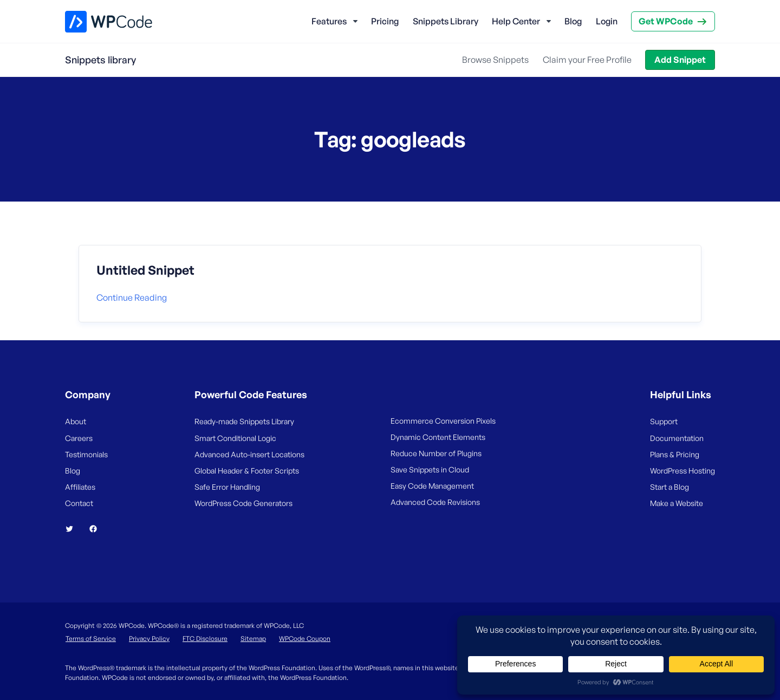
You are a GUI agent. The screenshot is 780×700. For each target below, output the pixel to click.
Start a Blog (669, 487)
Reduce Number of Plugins (436, 453)
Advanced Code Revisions (435, 502)
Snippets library (100, 60)
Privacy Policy (149, 639)
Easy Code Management (432, 486)
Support (664, 421)
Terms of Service (91, 639)
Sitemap (253, 639)
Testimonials (86, 454)
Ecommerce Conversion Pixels (443, 421)
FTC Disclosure (205, 639)
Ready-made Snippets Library (244, 421)
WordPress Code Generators (243, 503)
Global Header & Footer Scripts (247, 471)
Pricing (385, 21)
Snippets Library (446, 21)
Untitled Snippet (145, 270)
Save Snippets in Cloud (430, 469)
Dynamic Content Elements (438, 437)
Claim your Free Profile (587, 60)
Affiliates (80, 487)
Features (329, 21)
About (76, 421)
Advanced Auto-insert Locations (249, 454)
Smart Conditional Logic (235, 438)
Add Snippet (680, 60)
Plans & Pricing (675, 454)
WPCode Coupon (305, 639)
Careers (79, 438)
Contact (79, 503)
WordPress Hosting (682, 471)
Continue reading (132, 297)
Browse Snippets (495, 60)
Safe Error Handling (227, 487)
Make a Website (677, 503)
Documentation (677, 438)
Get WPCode (666, 21)
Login (607, 21)
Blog (573, 21)
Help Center (516, 21)
